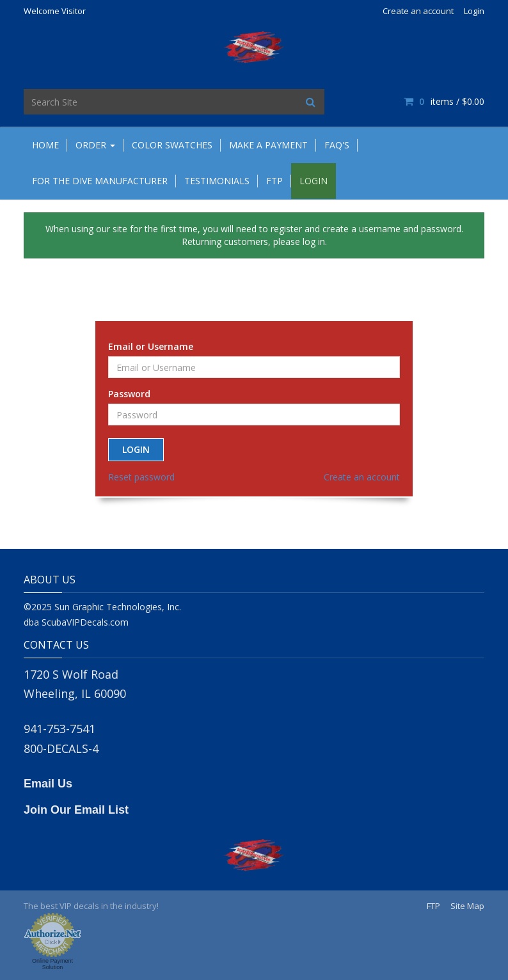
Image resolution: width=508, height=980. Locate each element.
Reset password (141, 477)
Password (129, 394)
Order (95, 145)
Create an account (418, 11)
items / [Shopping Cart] (444, 101)
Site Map (467, 906)
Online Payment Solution (52, 964)
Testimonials (217, 181)
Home (45, 145)
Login (474, 11)
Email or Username (151, 346)
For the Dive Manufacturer (100, 181)
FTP (274, 181)
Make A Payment (268, 145)
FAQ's (337, 145)
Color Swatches (172, 145)
